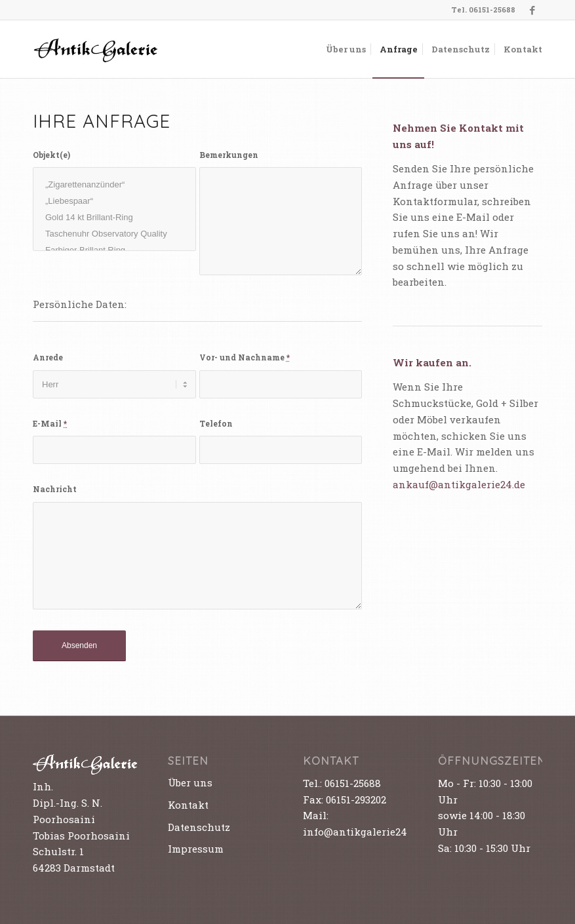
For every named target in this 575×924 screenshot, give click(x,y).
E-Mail (50, 423)
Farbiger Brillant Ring (114, 250)
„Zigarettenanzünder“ (114, 184)
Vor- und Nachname (245, 357)
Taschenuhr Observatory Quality (114, 234)
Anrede (48, 357)
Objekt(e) (51, 155)
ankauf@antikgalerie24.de (459, 484)
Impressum (196, 849)
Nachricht (55, 489)
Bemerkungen (229, 155)
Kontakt (188, 805)
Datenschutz (199, 827)
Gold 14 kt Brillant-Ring (114, 217)
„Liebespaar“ (114, 201)
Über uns (190, 782)
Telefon (216, 423)
